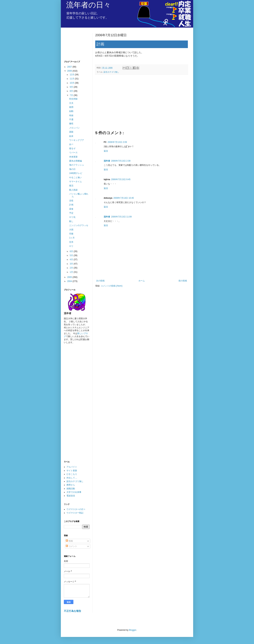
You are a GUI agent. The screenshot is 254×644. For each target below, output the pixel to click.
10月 (72, 83)
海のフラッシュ (77, 165)
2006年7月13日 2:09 (117, 142)
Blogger (133, 630)
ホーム (142, 281)
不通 (71, 120)
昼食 (71, 209)
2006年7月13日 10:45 (124, 198)
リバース (73, 153)
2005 (70, 277)
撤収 (71, 124)
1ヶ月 (72, 238)
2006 (70, 71)
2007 (70, 67)
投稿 (69, 541)
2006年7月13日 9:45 (121, 179)
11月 (72, 79)
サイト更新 (72, 471)
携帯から (71, 485)
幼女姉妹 (73, 99)
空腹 (71, 234)
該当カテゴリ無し (111, 72)
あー (71, 144)
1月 (72, 272)
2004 (70, 281)
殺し (71, 221)
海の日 (72, 169)
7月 (72, 95)
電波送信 (71, 496)
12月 (72, 75)
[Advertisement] (142, 104)
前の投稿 (183, 281)
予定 (71, 213)
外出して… (72, 478)
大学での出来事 (74, 492)
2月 (72, 268)
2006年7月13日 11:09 (121, 217)
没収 (71, 201)
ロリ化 (72, 217)
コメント (71, 546)
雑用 (71, 107)
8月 (72, 91)
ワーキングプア (77, 140)
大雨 (71, 230)
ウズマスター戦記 (75, 513)
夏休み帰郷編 (75, 161)
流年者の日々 (88, 5)
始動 (71, 111)
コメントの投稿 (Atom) (112, 286)
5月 (72, 255)
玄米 (71, 242)
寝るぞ (72, 148)
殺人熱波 (73, 190)
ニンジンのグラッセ (79, 225)
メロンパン (74, 128)
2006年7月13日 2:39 (121, 161)
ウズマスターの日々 (76, 509)
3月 (72, 264)
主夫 (71, 103)
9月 (72, 87)
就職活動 (71, 489)
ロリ (71, 246)
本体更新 (73, 157)
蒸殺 (71, 132)
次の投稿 (100, 281)
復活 (71, 186)
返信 (106, 151)
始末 (71, 136)
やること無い (75, 177)
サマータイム (75, 182)
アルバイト (72, 467)
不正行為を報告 (72, 611)
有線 (71, 115)
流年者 (107, 161)
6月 (72, 251)
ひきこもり (72, 474)
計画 (71, 205)
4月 (72, 260)
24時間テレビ (76, 173)
